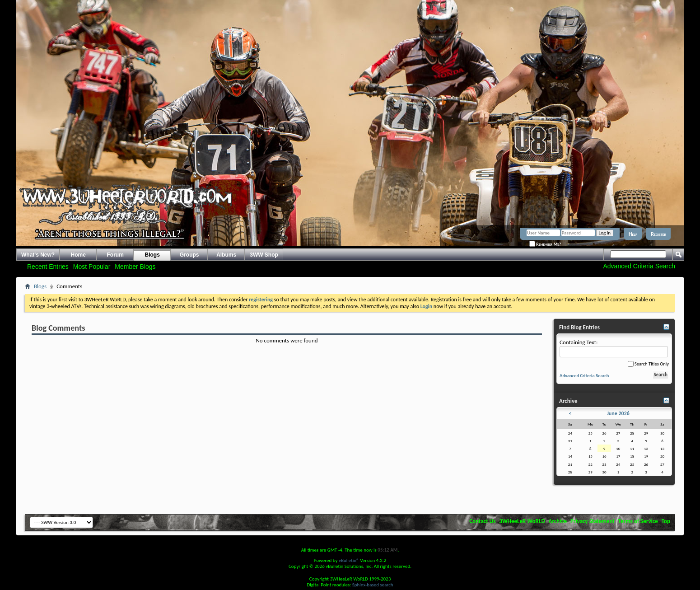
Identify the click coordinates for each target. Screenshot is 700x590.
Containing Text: (614, 348)
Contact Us (482, 521)
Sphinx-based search (373, 585)
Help (633, 234)
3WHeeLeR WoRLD (522, 521)
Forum (115, 255)
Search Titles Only (648, 364)
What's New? (38, 255)
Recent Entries (48, 267)
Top (666, 521)
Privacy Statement (593, 521)
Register (658, 234)
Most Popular (92, 267)
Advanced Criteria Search (639, 266)
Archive (558, 521)
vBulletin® (349, 560)
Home (78, 255)
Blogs (152, 255)
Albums (226, 255)
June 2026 (618, 413)
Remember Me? (545, 244)
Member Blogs (135, 267)
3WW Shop (264, 255)
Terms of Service (638, 521)
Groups (189, 255)
